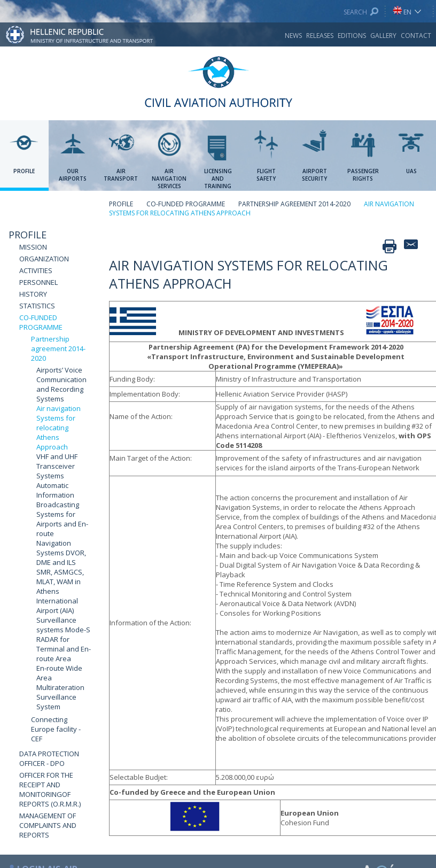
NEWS (293, 36)
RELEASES (320, 36)
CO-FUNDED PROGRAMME (41, 322)
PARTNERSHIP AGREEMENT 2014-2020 (294, 204)
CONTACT (416, 36)
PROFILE (28, 235)
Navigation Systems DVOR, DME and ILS (61, 553)
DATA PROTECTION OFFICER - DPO (49, 758)
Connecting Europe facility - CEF (56, 729)
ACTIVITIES (36, 270)
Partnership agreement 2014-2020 (58, 348)
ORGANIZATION (44, 259)
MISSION (33, 247)
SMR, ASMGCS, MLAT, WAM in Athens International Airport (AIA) (60, 591)
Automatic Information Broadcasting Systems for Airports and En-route (62, 509)
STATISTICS (37, 306)
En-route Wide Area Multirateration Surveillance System (60, 687)
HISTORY (33, 294)
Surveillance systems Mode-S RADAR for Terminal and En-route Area (64, 639)
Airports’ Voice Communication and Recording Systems (61, 384)
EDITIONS (352, 36)
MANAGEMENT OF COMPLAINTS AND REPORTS (48, 825)
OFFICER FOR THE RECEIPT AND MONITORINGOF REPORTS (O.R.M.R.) (50, 789)
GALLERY (383, 36)
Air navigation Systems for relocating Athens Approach (59, 428)
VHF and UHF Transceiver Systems (57, 466)
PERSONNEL (38, 282)
